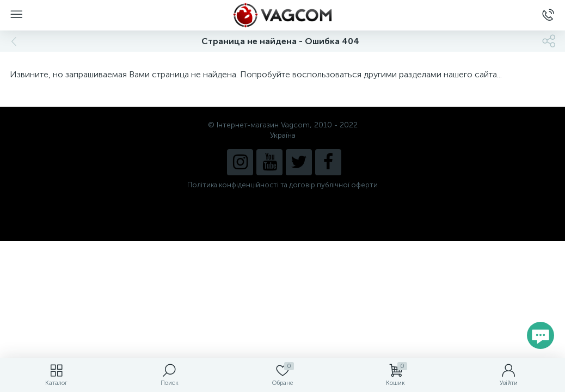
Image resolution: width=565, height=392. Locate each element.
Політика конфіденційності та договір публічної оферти (282, 185)
